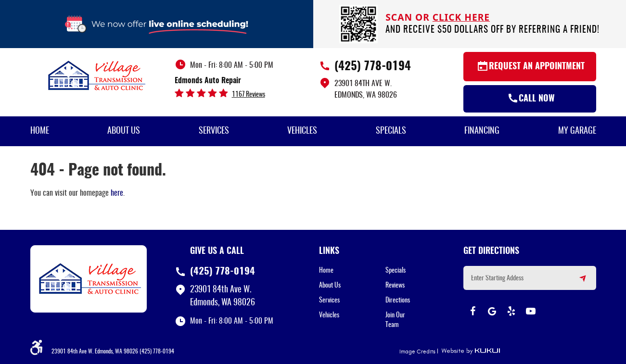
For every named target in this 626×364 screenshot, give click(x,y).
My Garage (577, 131)
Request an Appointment (537, 67)
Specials (391, 131)
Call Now (537, 99)
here (117, 193)
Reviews (395, 286)
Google (492, 311)
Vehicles (302, 131)
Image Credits (417, 351)
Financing (482, 131)
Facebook (473, 311)
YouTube (531, 311)
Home (40, 131)
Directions (398, 301)
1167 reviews (249, 95)
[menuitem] (40, 132)
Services (214, 131)
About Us (124, 131)
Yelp (511, 311)
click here (461, 17)
